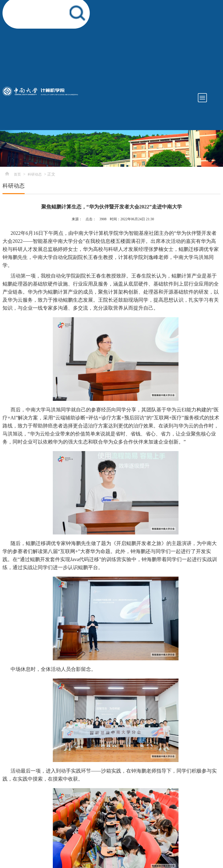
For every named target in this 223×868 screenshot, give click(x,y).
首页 (17, 174)
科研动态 (35, 174)
